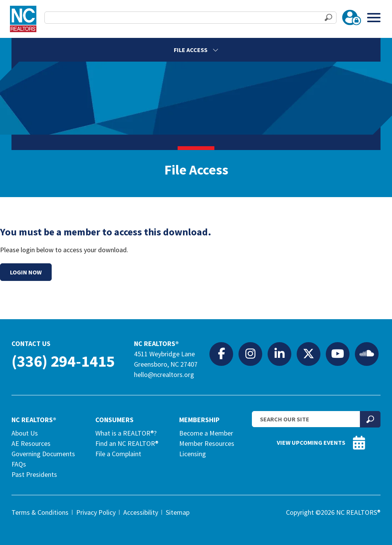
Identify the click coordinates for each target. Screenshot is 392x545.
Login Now (26, 272)
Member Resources (207, 443)
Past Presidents (34, 474)
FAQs (19, 464)
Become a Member (206, 433)
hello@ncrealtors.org (164, 374)
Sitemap (178, 512)
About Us (25, 433)
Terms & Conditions (40, 512)
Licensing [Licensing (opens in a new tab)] (193, 454)
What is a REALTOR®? (126, 433)
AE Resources (31, 443)
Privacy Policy (96, 512)
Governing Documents (43, 454)
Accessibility (141, 512)
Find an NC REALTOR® (127, 443)
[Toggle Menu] (374, 17)
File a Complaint (118, 454)
